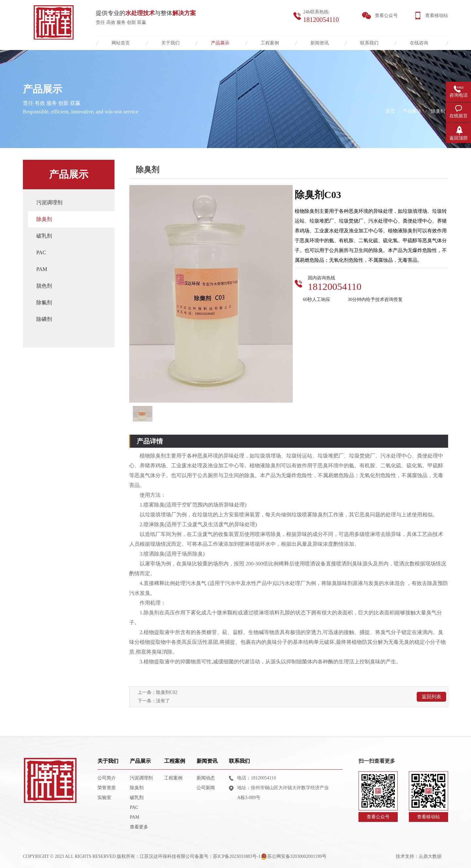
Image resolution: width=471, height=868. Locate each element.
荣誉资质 (107, 788)
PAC (41, 252)
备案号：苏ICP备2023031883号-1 (227, 856)
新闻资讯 (207, 761)
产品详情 (150, 441)
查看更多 (139, 827)
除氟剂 (44, 302)
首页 (390, 111)
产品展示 (412, 111)
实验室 (104, 798)
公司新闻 (206, 788)
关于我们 (108, 761)
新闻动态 (206, 778)
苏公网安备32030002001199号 (294, 857)
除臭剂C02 (167, 692)
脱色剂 (44, 286)
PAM (42, 269)
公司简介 (107, 778)
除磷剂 (44, 319)
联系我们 (239, 761)
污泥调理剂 (49, 202)
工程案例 (175, 761)
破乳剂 (44, 236)
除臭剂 (438, 111)
